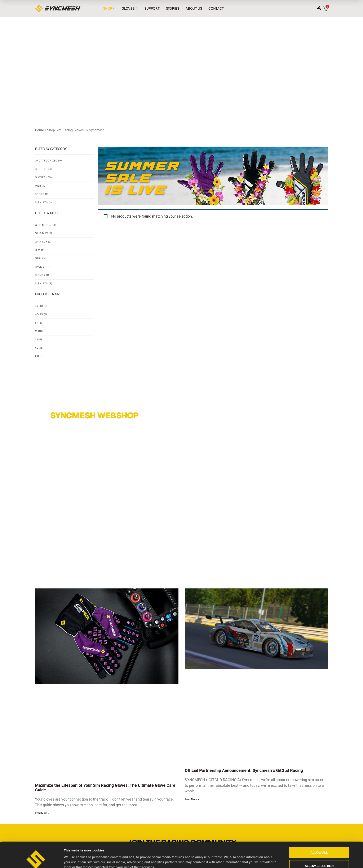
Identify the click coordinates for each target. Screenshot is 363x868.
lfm (40, 250)
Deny (319, 745)
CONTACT (216, 8)
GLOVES (129, 8)
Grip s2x (43, 242)
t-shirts (44, 284)
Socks (42, 194)
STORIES (173, 8)
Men (41, 186)
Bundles (43, 169)
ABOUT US (194, 8)
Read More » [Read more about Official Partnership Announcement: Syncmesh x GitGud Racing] (192, 799)
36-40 (41, 306)
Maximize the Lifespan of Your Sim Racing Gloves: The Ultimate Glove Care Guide (105, 788)
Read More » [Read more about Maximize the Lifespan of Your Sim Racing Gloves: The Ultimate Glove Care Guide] (42, 813)
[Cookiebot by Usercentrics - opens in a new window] (36, 748)
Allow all (319, 719)
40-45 (41, 314)
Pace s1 (42, 267)
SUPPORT (152, 8)
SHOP (109, 8)
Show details (229, 747)
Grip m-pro (45, 225)
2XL (39, 356)
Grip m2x (43, 233)
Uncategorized (48, 161)
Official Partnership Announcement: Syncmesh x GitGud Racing (244, 770)
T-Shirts (43, 202)
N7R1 (40, 258)
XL (39, 348)
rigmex (42, 275)
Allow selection (319, 732)
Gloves (43, 177)
